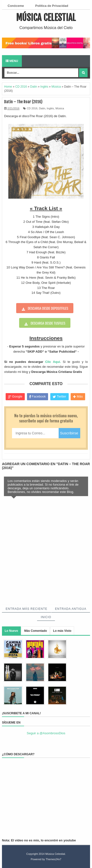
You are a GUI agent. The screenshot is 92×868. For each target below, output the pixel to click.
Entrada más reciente (26, 609)
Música (60, 108)
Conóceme (16, 6)
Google (15, 397)
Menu (12, 61)
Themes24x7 (53, 859)
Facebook (38, 397)
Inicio (46, 617)
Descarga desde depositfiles (48, 308)
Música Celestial (46, 18)
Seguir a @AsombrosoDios (46, 733)
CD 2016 (32, 108)
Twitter (59, 397)
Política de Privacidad (52, 6)
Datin (42, 108)
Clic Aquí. (53, 362)
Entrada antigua (71, 609)
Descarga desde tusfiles (48, 323)
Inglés (50, 108)
